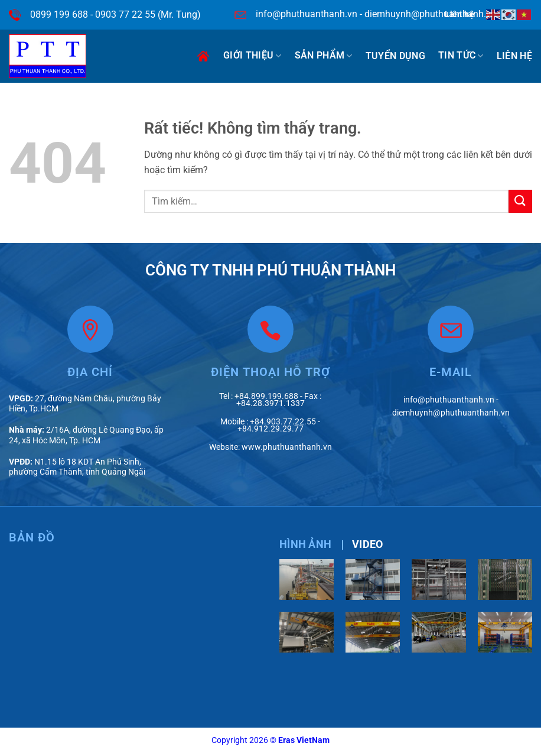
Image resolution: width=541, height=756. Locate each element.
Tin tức (461, 56)
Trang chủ (203, 56)
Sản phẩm (324, 56)
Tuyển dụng (395, 56)
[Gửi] (520, 201)
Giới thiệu (252, 56)
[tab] (305, 545)
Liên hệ (514, 56)
